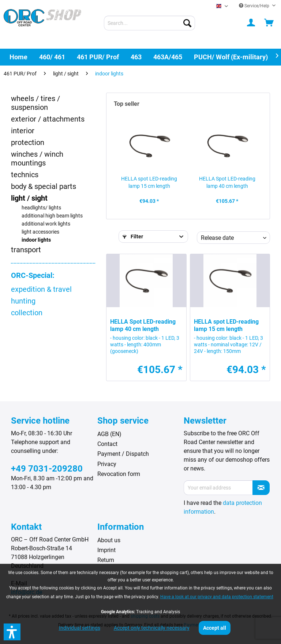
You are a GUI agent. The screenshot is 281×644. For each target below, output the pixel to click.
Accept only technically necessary (152, 628)
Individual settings (80, 628)
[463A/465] (168, 57)
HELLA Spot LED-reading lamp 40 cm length (227, 182)
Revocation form (119, 474)
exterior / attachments (48, 119)
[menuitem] (150, 23)
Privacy (107, 464)
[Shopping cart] (269, 23)
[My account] (251, 23)
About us (109, 540)
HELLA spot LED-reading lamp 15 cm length (149, 182)
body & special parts (44, 186)
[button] (12, 632)
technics (25, 175)
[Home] (18, 57)
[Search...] (150, 23)
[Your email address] (218, 488)
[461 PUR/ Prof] (98, 57)
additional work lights (46, 224)
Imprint (106, 550)
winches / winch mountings (37, 159)
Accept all (215, 628)
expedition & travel (41, 289)
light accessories (40, 232)
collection (27, 313)
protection (28, 142)
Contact (107, 444)
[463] (136, 57)
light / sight (29, 198)
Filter (133, 237)
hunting (23, 301)
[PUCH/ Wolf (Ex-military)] (231, 57)
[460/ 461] (52, 57)
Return (106, 560)
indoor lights (36, 240)
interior (23, 131)
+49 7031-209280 (47, 469)
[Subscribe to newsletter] (261, 488)
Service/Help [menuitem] (255, 6)
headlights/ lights (41, 208)
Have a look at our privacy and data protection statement (217, 597)
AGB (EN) (109, 434)
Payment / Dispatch (123, 454)
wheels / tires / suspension (35, 103)
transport (26, 250)
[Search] (187, 23)
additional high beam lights (52, 216)
